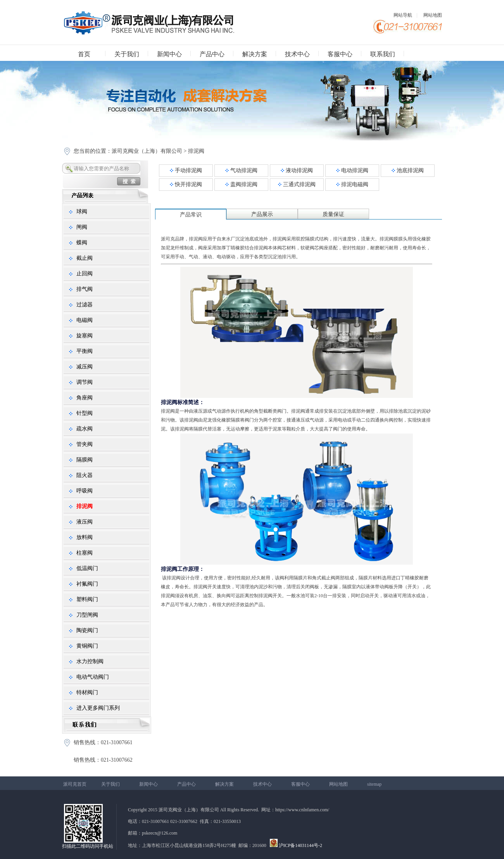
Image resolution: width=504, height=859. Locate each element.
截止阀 (85, 258)
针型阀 (85, 413)
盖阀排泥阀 (241, 184)
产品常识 (191, 215)
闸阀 (82, 227)
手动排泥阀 (186, 170)
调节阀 (85, 382)
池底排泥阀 (408, 170)
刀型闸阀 (87, 615)
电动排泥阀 (352, 170)
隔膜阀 (85, 460)
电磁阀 (85, 320)
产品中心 (212, 54)
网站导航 (403, 15)
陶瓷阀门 (87, 630)
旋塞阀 (85, 336)
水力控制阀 (90, 661)
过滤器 (85, 305)
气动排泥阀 (241, 170)
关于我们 (127, 54)
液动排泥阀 (297, 170)
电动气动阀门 (93, 677)
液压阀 (85, 522)
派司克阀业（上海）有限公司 (147, 151)
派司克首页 (75, 784)
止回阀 (85, 274)
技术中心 (297, 54)
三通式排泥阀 (297, 184)
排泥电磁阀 (352, 184)
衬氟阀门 (87, 584)
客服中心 (340, 54)
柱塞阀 (85, 553)
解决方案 (255, 54)
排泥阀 (195, 151)
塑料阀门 (87, 599)
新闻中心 (169, 54)
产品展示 (262, 214)
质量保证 (333, 214)
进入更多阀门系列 (98, 708)
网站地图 (433, 15)
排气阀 (85, 289)
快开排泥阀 (186, 184)
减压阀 (85, 367)
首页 (84, 54)
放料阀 (85, 537)
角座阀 (85, 398)
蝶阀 (82, 243)
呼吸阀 (85, 491)
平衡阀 (85, 351)
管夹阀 (85, 444)
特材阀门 (87, 692)
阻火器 (85, 475)
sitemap (374, 784)
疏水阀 (85, 429)
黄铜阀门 (87, 646)
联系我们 (383, 54)
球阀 (82, 212)
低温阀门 (87, 568)
